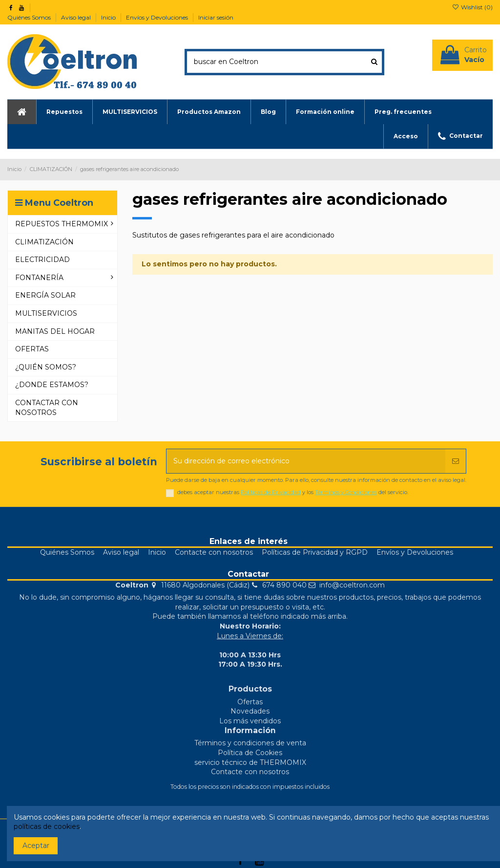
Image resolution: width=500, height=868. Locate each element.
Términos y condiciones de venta (250, 743)
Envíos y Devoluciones (158, 17)
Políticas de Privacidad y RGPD (315, 552)
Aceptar (36, 846)
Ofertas (250, 702)
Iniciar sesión (216, 17)
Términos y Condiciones (346, 492)
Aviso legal (77, 17)
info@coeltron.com (352, 585)
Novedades (250, 711)
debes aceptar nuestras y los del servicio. (293, 492)
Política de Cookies (250, 753)
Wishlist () (472, 7)
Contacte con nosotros (214, 552)
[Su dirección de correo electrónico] (306, 461)
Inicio (109, 17)
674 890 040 (284, 585)
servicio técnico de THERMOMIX (250, 762)
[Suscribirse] (456, 461)
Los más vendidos (250, 721)
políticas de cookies (47, 826)
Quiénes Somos (30, 17)
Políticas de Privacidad (271, 492)
